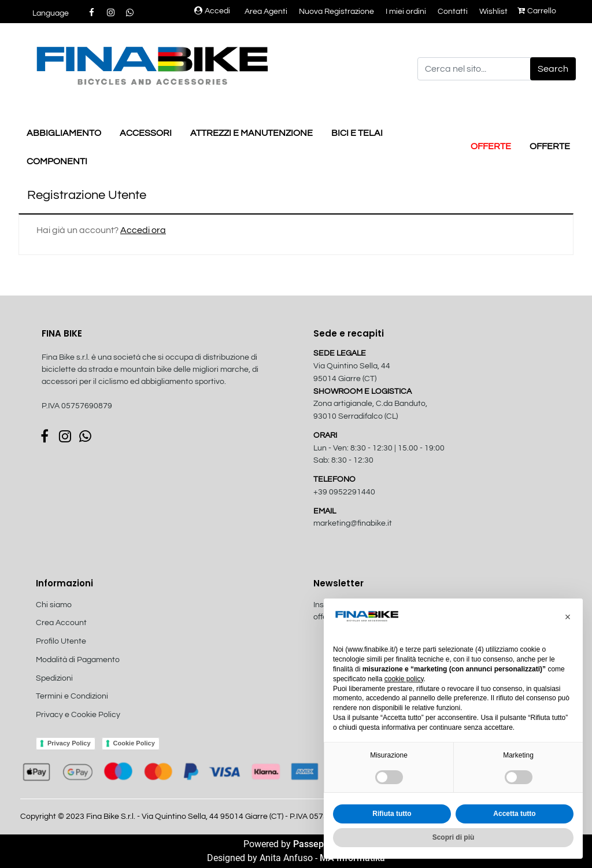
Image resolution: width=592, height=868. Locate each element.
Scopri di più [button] (454, 837)
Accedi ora (143, 230)
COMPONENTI (57, 161)
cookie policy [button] (404, 679)
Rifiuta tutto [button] (392, 814)
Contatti (453, 12)
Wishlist (493, 12)
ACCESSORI (146, 133)
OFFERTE (491, 146)
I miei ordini (406, 12)
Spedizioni (54, 678)
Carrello (537, 11)
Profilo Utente (61, 641)
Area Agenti (266, 12)
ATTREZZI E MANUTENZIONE (251, 133)
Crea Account (61, 623)
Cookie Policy (134, 743)
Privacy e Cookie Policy (78, 715)
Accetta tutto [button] (514, 814)
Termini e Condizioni (72, 696)
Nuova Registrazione (336, 12)
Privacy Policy (69, 743)
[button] (553, 69)
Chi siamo (54, 605)
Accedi (212, 11)
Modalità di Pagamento (78, 660)
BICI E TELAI (357, 133)
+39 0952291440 (344, 492)
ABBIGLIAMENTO (64, 133)
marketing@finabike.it (353, 523)
